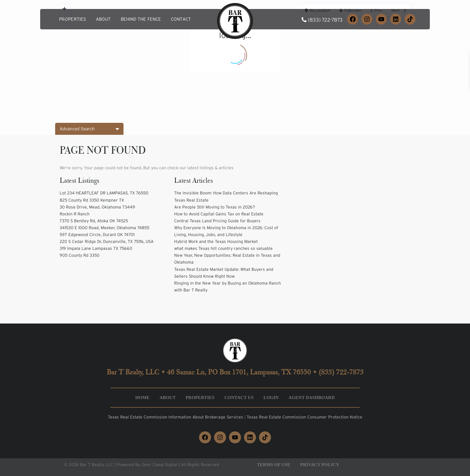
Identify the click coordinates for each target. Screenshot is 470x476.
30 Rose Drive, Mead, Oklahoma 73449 (97, 207)
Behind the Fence (141, 19)
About (103, 19)
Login (271, 398)
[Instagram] (367, 19)
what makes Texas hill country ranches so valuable (223, 248)
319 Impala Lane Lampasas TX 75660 (96, 248)
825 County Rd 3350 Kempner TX (92, 200)
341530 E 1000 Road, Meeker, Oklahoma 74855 (104, 228)
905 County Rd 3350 (80, 255)
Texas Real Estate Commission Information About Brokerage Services (176, 417)
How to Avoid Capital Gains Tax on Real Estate (219, 214)
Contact (181, 19)
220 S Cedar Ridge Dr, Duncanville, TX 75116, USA (107, 241)
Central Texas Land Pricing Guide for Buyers (217, 221)
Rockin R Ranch (75, 214)
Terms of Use (274, 465)
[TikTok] (410, 19)
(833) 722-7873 (325, 20)
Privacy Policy (320, 465)
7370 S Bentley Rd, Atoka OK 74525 (94, 221)
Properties (73, 19)
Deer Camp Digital (160, 465)
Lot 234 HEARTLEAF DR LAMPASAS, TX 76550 (104, 193)
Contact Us (239, 398)
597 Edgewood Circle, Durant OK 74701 (97, 235)
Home (142, 398)
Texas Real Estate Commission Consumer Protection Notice (305, 417)
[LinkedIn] (396, 19)
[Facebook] (352, 19)
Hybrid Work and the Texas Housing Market (216, 241)
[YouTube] (381, 19)
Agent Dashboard (311, 398)
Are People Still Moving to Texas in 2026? (215, 207)
